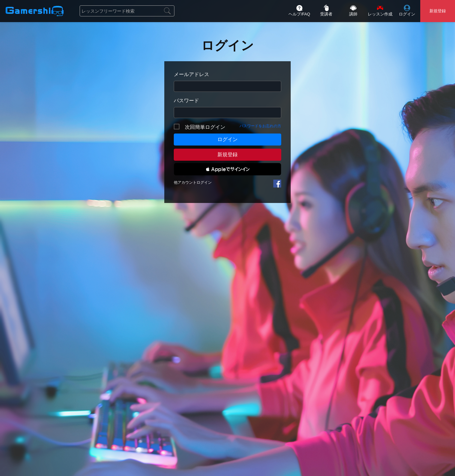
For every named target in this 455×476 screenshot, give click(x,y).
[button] (227, 169)
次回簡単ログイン (205, 127)
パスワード (186, 101)
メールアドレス (191, 74)
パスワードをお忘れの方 (260, 126)
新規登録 (227, 155)
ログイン (227, 139)
